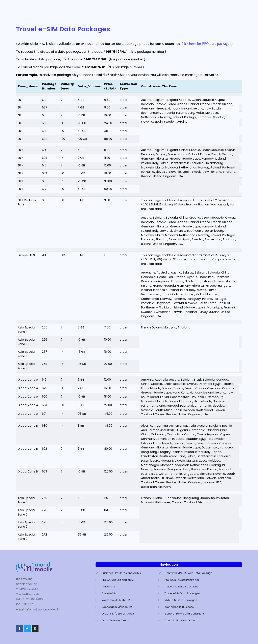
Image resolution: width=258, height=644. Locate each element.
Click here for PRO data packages (206, 44)
